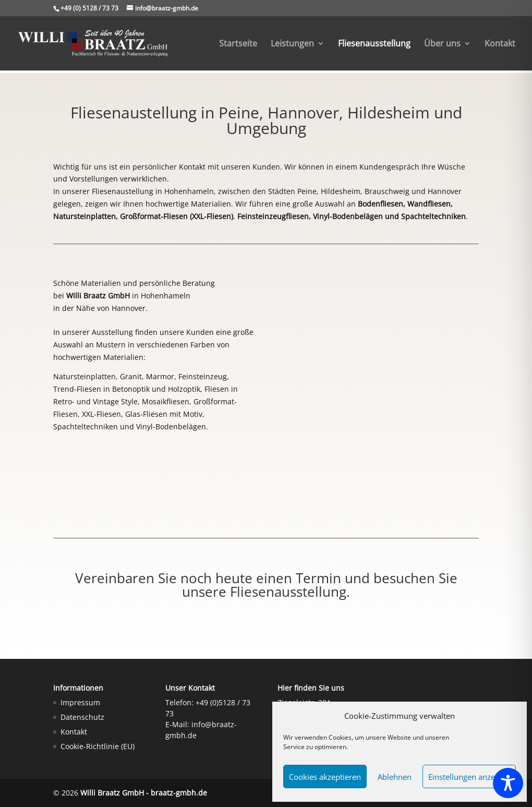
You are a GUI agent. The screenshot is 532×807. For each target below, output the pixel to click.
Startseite (238, 44)
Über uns (442, 44)
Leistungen (292, 44)
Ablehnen (395, 777)
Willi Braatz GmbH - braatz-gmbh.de (144, 793)
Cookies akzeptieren (325, 777)
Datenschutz (82, 717)
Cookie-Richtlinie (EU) (98, 746)
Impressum (80, 702)
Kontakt (500, 44)
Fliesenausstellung (374, 44)
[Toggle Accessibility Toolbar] (508, 783)
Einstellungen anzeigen (469, 777)
